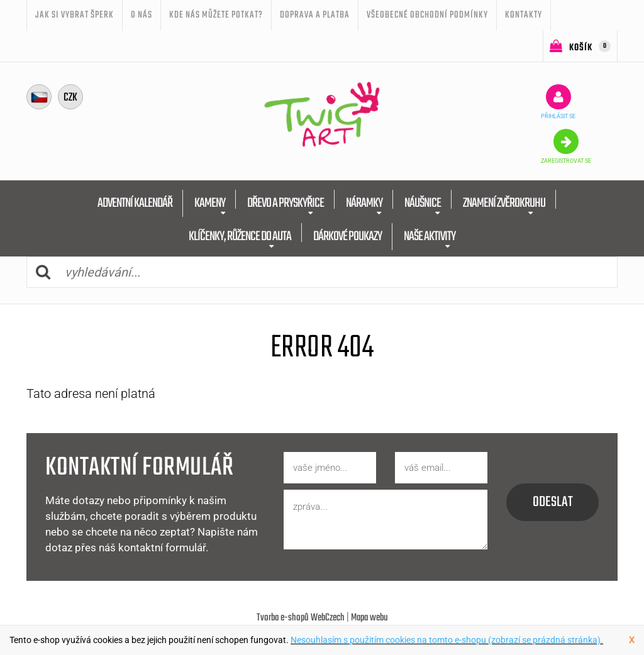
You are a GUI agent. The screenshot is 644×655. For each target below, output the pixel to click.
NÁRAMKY (364, 203)
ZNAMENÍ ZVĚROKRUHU (504, 203)
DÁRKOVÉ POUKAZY (347, 237)
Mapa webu (369, 618)
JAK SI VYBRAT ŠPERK (75, 15)
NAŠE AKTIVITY (430, 237)
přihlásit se (558, 102)
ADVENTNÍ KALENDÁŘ (135, 203)
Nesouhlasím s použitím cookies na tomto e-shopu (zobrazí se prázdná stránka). (447, 640)
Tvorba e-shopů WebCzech (301, 618)
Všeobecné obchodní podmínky (427, 15)
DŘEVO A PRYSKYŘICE (286, 203)
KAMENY (210, 203)
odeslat (553, 502)
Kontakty (524, 15)
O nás (142, 15)
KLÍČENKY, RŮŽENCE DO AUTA (240, 237)
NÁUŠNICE (423, 203)
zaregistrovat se (566, 146)
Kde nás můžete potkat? (216, 15)
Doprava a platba (315, 15)
